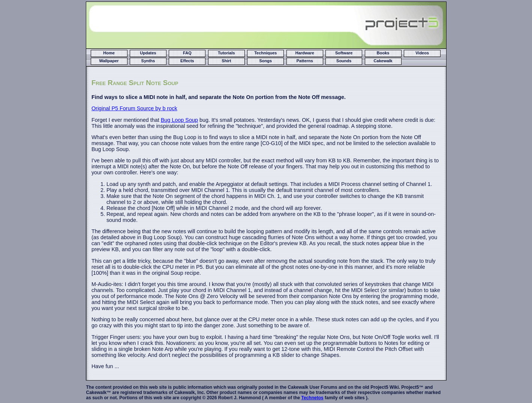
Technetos (312, 398)
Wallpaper (109, 61)
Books (383, 53)
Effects (187, 61)
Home (109, 53)
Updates (148, 53)
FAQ (187, 53)
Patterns (305, 61)
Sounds (344, 61)
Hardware (305, 53)
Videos (422, 53)
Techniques (265, 53)
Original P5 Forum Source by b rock (134, 108)
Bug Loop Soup (179, 120)
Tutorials (226, 53)
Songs (266, 61)
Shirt (226, 61)
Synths (148, 61)
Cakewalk (383, 61)
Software (344, 53)
